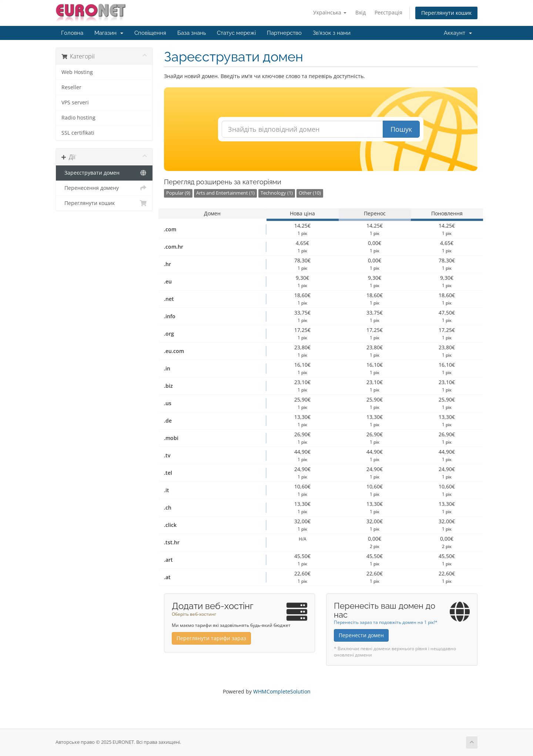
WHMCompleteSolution (282, 691)
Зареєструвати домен (104, 173)
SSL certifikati (78, 133)
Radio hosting (78, 118)
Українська (330, 12)
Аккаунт (458, 33)
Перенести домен (361, 635)
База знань (192, 33)
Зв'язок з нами (332, 33)
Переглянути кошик (446, 13)
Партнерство (284, 33)
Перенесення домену (104, 188)
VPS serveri (75, 103)
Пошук (401, 129)
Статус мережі (236, 33)
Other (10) (310, 193)
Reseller (71, 87)
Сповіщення (150, 33)
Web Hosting (77, 72)
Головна (72, 33)
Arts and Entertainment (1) (225, 193)
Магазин (109, 33)
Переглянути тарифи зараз (211, 638)
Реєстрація (388, 12)
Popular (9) (178, 193)
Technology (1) (277, 193)
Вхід (361, 12)
